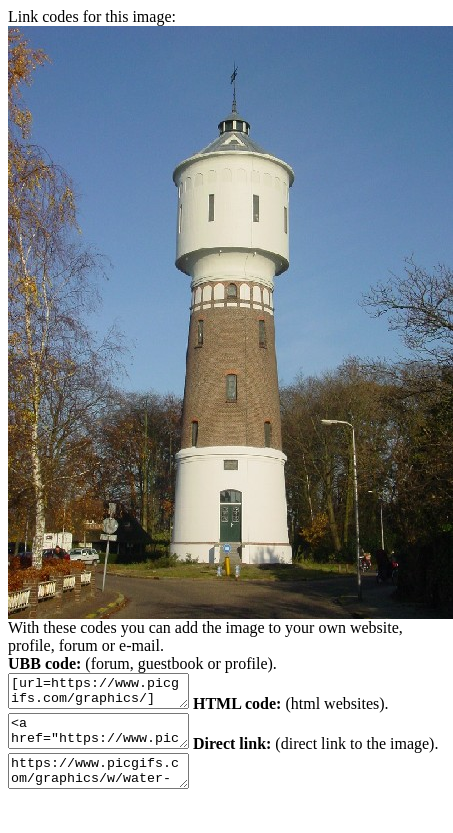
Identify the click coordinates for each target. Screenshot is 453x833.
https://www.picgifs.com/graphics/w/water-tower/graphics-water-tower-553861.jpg (160, 786)
